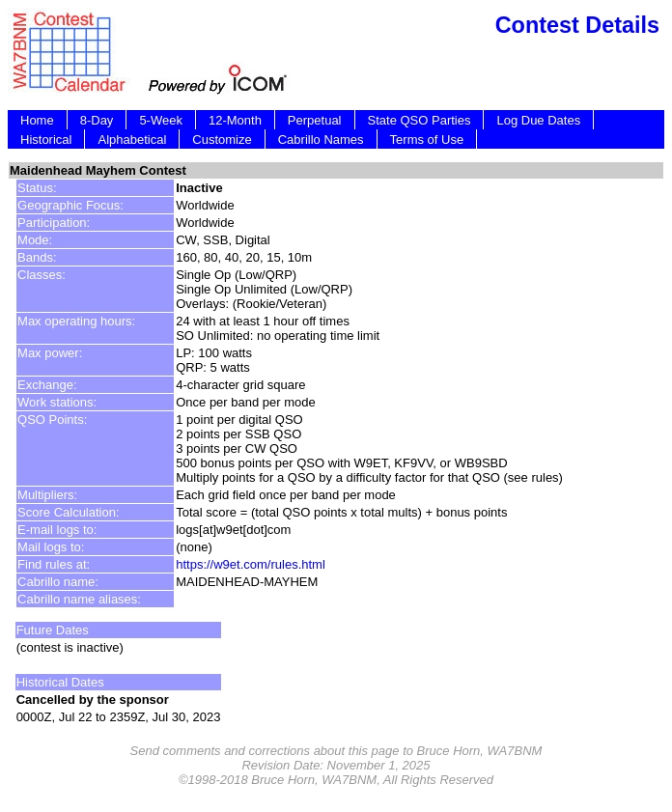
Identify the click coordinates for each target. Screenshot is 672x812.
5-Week (161, 120)
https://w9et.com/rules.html (251, 564)
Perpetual (315, 120)
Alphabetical (132, 140)
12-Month (235, 120)
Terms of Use (427, 140)
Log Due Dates (538, 120)
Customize (222, 140)
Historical (46, 140)
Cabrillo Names (321, 140)
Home (37, 120)
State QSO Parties (420, 120)
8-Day (97, 120)
